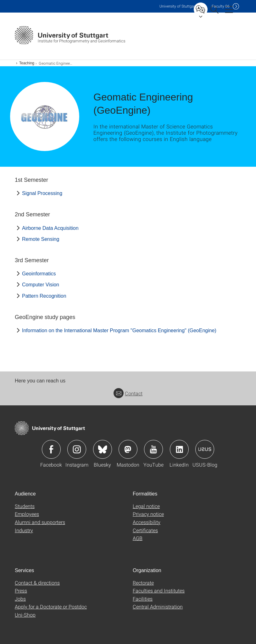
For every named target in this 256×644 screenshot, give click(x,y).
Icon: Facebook (51, 449)
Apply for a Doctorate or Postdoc (51, 606)
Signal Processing (42, 193)
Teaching (27, 63)
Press (21, 590)
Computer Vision (41, 285)
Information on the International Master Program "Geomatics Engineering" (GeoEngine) (119, 330)
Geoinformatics (39, 274)
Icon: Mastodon (128, 449)
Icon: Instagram (77, 449)
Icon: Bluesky (103, 449)
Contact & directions (37, 583)
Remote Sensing (41, 239)
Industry (24, 530)
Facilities (143, 599)
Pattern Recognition (44, 296)
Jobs (20, 599)
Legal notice (146, 506)
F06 (221, 6)
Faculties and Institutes (159, 590)
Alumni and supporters (40, 522)
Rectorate (143, 583)
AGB (138, 538)
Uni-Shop (25, 615)
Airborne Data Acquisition (50, 228)
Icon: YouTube (153, 449)
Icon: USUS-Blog (205, 449)
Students (25, 506)
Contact (128, 393)
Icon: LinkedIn (179, 449)
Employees (27, 514)
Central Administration (158, 606)
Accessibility (147, 522)
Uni (178, 6)
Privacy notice (148, 514)
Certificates (145, 530)
